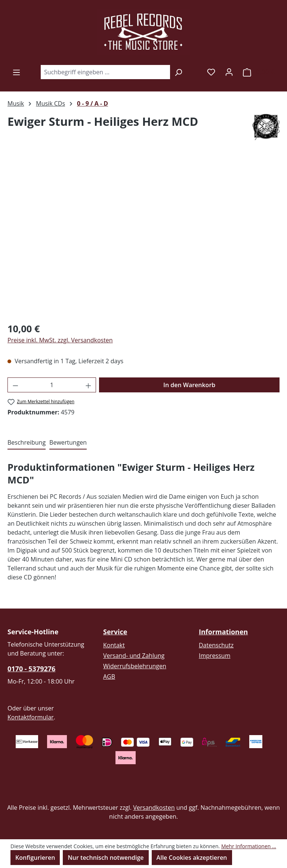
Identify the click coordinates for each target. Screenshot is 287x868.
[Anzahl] (52, 385)
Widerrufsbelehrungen (135, 666)
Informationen (223, 632)
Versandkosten (154, 808)
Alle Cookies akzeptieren (192, 858)
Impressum (215, 656)
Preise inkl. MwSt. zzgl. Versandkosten (60, 340)
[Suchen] (178, 72)
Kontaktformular (31, 717)
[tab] (27, 443)
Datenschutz (216, 645)
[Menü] (16, 72)
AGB (109, 676)
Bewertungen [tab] (68, 442)
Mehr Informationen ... (249, 846)
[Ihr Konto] (229, 72)
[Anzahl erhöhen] (89, 385)
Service (115, 632)
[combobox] (105, 72)
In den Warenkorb (189, 385)
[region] (143, 235)
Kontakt (114, 645)
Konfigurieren (35, 858)
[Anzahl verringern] (15, 385)
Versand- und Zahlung (134, 656)
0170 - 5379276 (31, 669)
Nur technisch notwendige (106, 858)
